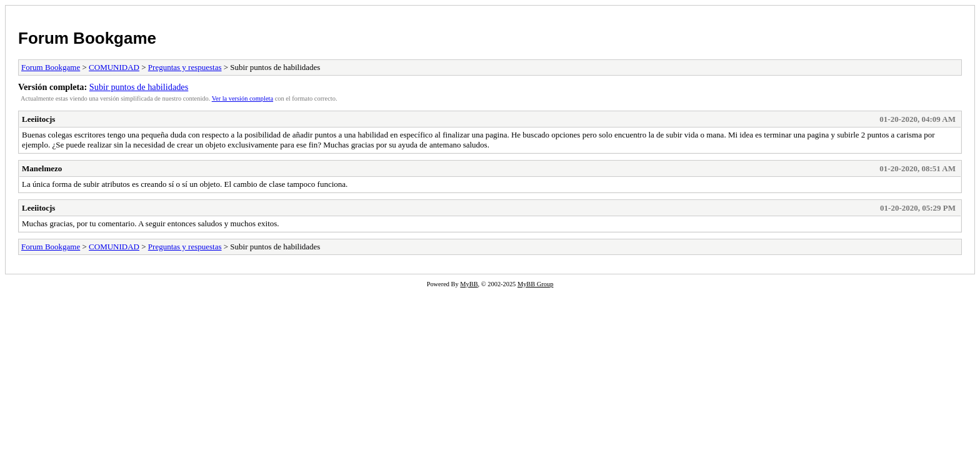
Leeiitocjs (38, 119)
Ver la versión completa (242, 98)
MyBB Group (535, 284)
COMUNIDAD (114, 67)
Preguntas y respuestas (185, 67)
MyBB (469, 284)
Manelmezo (42, 168)
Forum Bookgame (87, 38)
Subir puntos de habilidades (139, 87)
